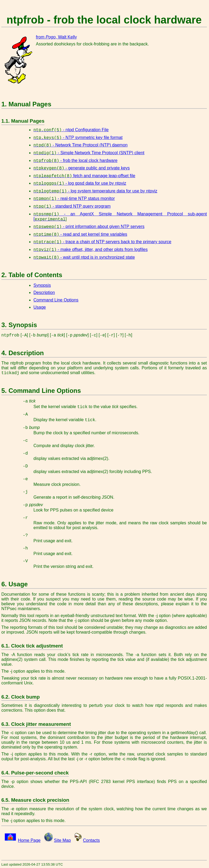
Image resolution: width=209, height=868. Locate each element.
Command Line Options (56, 300)
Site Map (62, 840)
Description (44, 292)
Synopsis (42, 285)
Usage (40, 307)
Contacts (91, 840)
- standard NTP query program (72, 206)
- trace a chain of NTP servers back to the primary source (102, 242)
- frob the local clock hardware (75, 160)
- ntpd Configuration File (71, 130)
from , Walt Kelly (56, 37)
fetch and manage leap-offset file (84, 176)
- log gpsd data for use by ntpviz (80, 183)
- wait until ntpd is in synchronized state (84, 257)
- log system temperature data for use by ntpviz (95, 191)
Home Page (29, 840)
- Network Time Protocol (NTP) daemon (81, 145)
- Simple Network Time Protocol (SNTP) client (89, 153)
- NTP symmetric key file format (78, 137)
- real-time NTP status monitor (74, 198)
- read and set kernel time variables (80, 234)
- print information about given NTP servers (89, 226)
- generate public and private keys (82, 168)
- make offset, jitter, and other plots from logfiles (91, 249)
